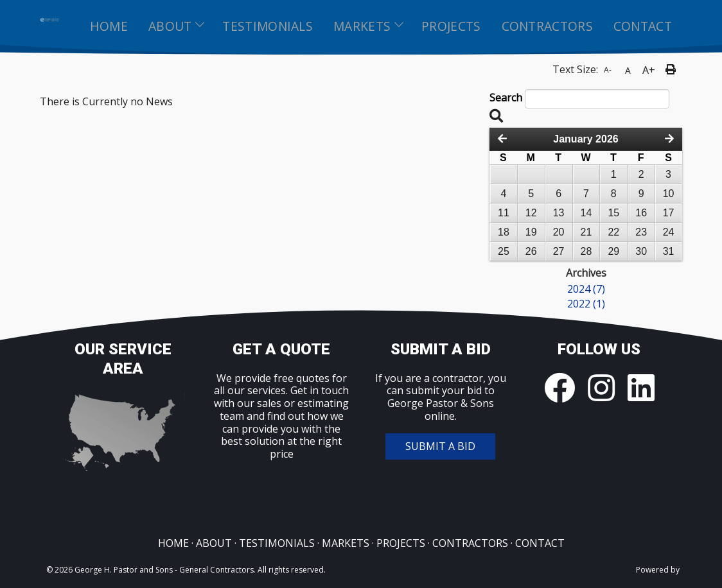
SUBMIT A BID (440, 446)
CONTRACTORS (470, 543)
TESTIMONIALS (277, 543)
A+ (649, 70)
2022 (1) (586, 304)
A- (608, 70)
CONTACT (540, 543)
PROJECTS (401, 543)
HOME (173, 543)
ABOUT (214, 543)
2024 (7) (586, 290)
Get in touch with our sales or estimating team (281, 403)
